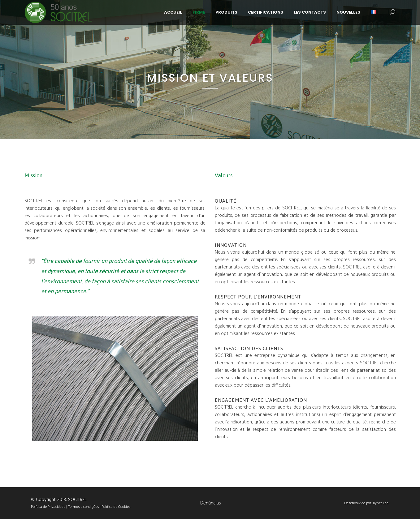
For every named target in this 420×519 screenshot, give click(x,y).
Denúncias (211, 503)
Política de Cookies (116, 507)
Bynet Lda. (381, 503)
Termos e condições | (85, 507)
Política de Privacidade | (50, 507)
